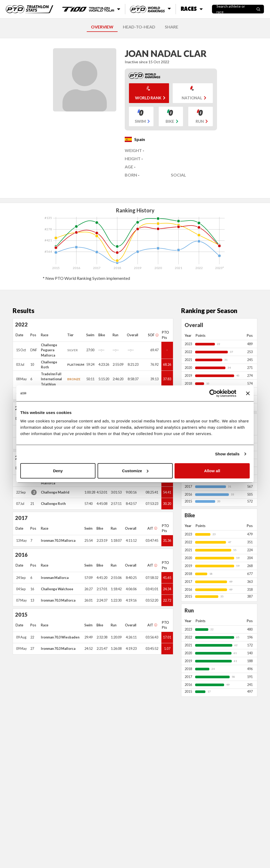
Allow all (212, 470)
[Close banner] (248, 393)
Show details (227, 454)
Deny (58, 470)
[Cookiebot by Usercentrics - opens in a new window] (213, 393)
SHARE (172, 27)
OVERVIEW (102, 27)
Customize (135, 470)
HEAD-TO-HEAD (139, 27)
